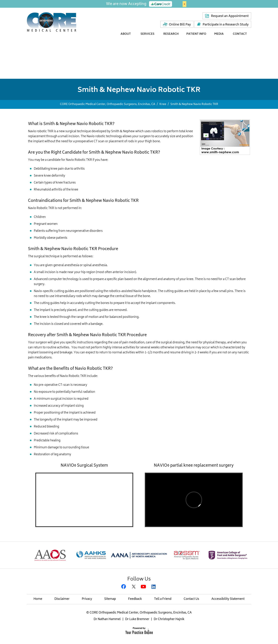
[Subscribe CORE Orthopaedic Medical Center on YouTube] (144, 587)
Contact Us (191, 599)
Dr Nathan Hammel (107, 619)
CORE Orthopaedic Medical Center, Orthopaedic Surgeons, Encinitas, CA (107, 104)
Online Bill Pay (180, 25)
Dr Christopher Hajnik (169, 619)
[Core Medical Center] (52, 22)
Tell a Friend (163, 599)
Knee (163, 104)
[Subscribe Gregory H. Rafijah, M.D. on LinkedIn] (154, 587)
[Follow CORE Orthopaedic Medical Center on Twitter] (134, 587)
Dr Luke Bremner (137, 619)
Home (38, 599)
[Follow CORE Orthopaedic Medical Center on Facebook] (124, 587)
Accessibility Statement (228, 599)
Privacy (87, 599)
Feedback (135, 599)
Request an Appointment (230, 16)
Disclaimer (62, 599)
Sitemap (110, 599)
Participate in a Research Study (226, 25)
